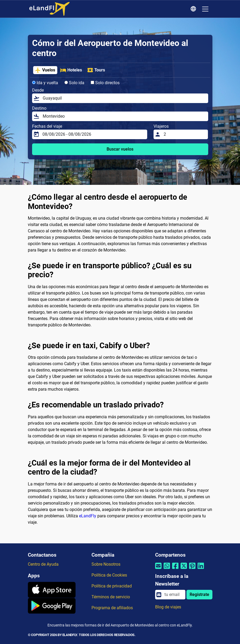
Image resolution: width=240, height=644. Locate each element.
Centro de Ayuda (43, 564)
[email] (173, 595)
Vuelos (45, 70)
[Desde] (124, 98)
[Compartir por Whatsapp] (167, 569)
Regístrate (199, 594)
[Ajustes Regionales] (194, 9)
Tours (96, 70)
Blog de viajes (168, 607)
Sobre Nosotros (106, 564)
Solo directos (105, 83)
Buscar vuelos (120, 149)
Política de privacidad (112, 586)
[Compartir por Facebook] (175, 569)
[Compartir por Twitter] (184, 569)
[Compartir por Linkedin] (201, 569)
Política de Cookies (109, 575)
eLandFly (88, 516)
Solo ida (74, 83)
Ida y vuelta (45, 83)
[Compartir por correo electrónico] (158, 569)
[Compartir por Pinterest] (192, 569)
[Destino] (124, 116)
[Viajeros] (184, 134)
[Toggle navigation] (205, 9)
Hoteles (71, 70)
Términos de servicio (111, 597)
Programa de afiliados (112, 608)
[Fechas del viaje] (93, 134)
